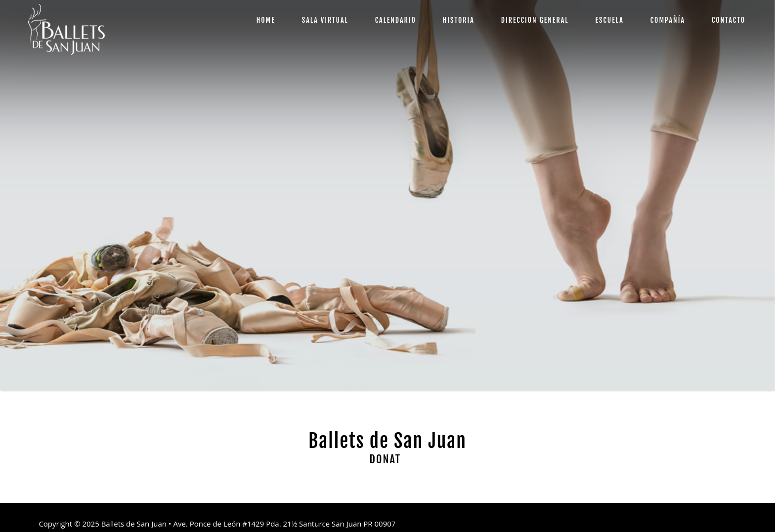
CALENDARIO (396, 20)
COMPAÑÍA (668, 20)
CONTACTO (729, 20)
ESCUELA (609, 20)
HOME (266, 20)
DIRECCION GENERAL (535, 20)
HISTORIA (459, 20)
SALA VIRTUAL (325, 20)
